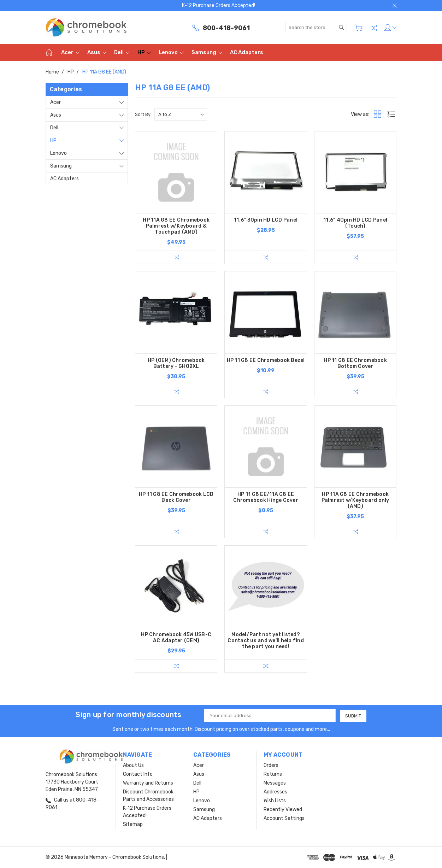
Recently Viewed (283, 810)
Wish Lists (275, 801)
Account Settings (284, 818)
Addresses (275, 792)
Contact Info (138, 774)
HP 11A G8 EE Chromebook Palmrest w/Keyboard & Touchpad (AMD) (176, 226)
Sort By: (143, 114)
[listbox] (181, 115)
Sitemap (133, 824)
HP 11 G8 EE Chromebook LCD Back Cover (176, 497)
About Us (133, 765)
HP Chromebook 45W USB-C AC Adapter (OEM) (176, 638)
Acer (70, 52)
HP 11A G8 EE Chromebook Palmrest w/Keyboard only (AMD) (355, 500)
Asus (97, 52)
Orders (271, 765)
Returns (273, 774)
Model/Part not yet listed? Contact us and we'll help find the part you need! (266, 641)
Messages (275, 783)
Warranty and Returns (148, 783)
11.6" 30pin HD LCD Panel (266, 220)
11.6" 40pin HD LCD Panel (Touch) (355, 223)
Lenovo (171, 52)
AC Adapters (247, 52)
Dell (122, 52)
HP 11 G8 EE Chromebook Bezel (266, 360)
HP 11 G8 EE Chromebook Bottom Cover (355, 363)
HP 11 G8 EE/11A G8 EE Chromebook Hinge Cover (266, 497)
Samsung (207, 52)
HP (144, 52)
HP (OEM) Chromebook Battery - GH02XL (176, 363)
